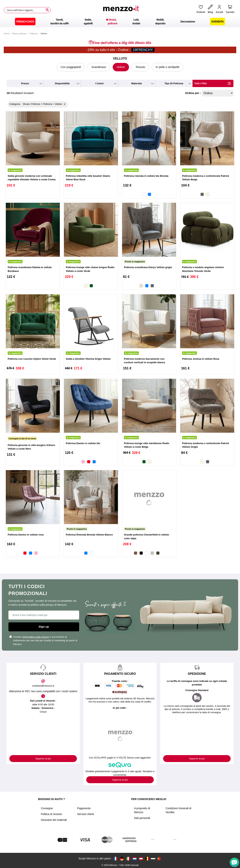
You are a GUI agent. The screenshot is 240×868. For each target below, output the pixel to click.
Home (6, 34)
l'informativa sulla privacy (35, 637)
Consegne (47, 808)
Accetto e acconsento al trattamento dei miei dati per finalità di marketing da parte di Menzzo (43, 641)
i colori (99, 83)
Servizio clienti (86, 814)
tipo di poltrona (174, 83)
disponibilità (62, 83)
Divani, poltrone (19, 34)
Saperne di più (43, 759)
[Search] (47, 10)
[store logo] (122, 10)
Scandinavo (99, 67)
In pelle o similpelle (168, 67)
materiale (136, 83)
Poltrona (33, 34)
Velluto (121, 67)
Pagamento (84, 808)
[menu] (120, 22)
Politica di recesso (51, 814)
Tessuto (140, 67)
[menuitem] (25, 22)
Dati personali (142, 818)
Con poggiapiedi (71, 67)
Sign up (44, 627)
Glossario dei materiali (54, 820)
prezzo (25, 83)
